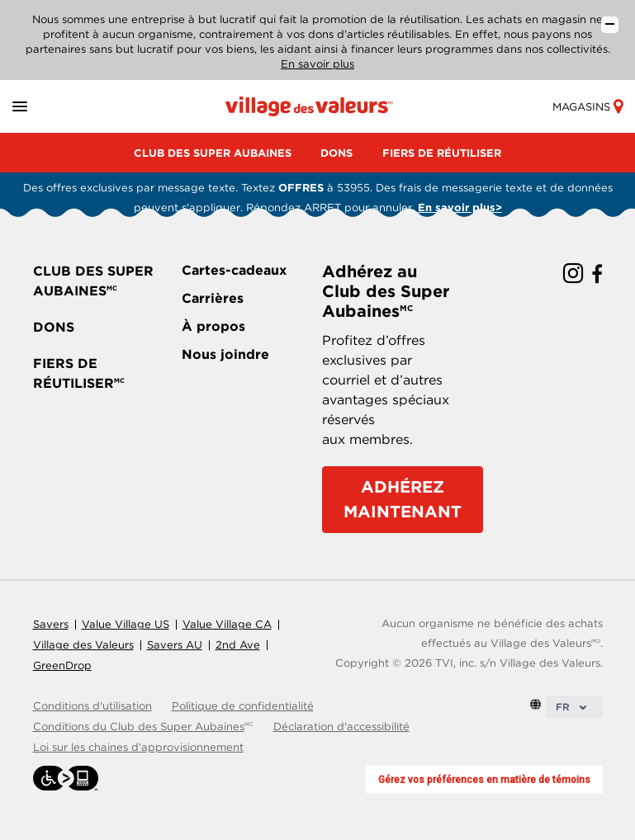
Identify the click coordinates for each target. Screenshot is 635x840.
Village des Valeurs (83, 645)
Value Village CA (227, 624)
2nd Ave (238, 645)
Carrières (213, 298)
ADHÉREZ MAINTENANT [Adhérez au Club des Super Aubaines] (403, 499)
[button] (39, 107)
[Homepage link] (310, 106)
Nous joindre (225, 354)
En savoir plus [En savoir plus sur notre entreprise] (317, 64)
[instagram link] (573, 274)
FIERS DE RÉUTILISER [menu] (442, 153)
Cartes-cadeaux (234, 270)
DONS (54, 327)
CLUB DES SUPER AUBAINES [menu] (213, 153)
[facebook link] (597, 274)
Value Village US (126, 624)
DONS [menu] (336, 153)
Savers (51, 624)
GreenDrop (62, 665)
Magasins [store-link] (588, 107)
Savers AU (175, 645)
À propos (213, 326)
